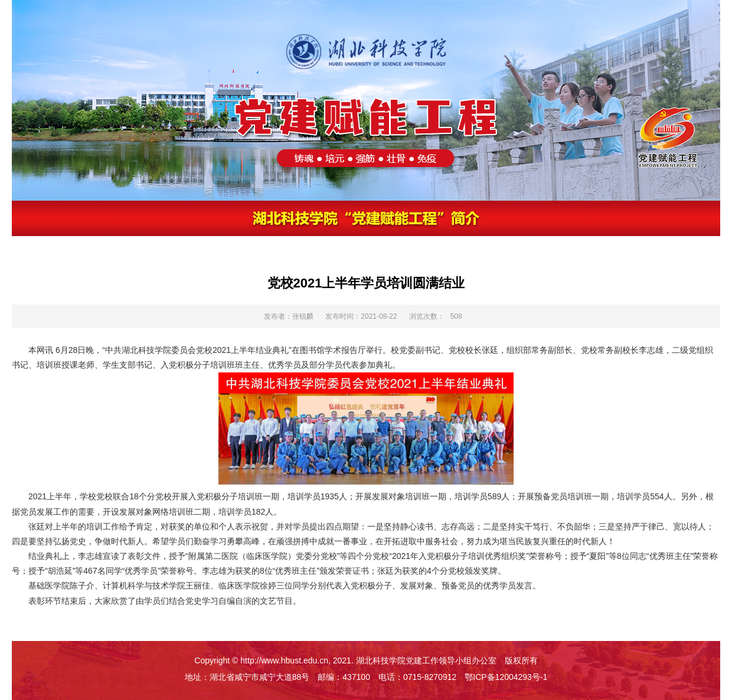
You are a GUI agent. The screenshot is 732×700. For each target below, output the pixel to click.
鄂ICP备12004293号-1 (506, 677)
